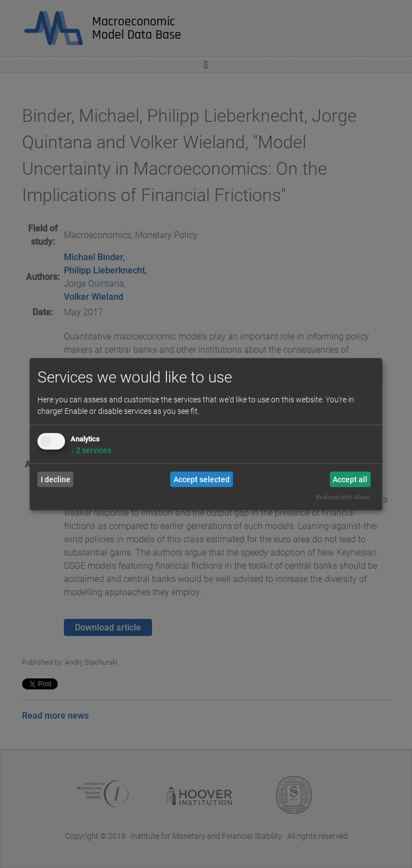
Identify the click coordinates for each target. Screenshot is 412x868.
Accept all (350, 479)
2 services (91, 450)
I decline (56, 479)
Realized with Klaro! (343, 497)
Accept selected (202, 479)
